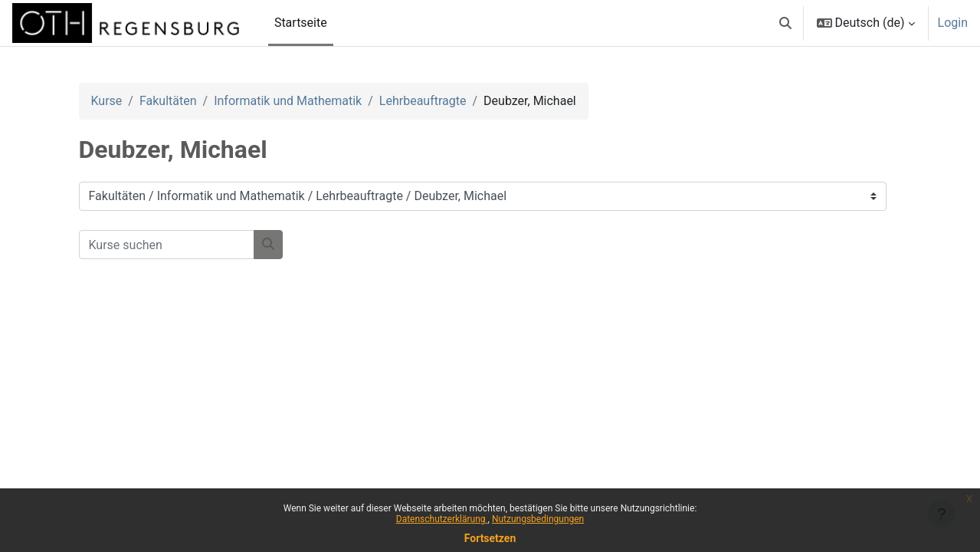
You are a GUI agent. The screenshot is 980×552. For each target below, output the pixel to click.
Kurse (107, 101)
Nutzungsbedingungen (538, 519)
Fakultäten (168, 101)
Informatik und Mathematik (288, 101)
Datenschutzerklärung (442, 519)
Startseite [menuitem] (301, 23)
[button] (785, 23)
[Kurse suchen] (167, 245)
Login (953, 23)
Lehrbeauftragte (423, 101)
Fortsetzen (490, 538)
